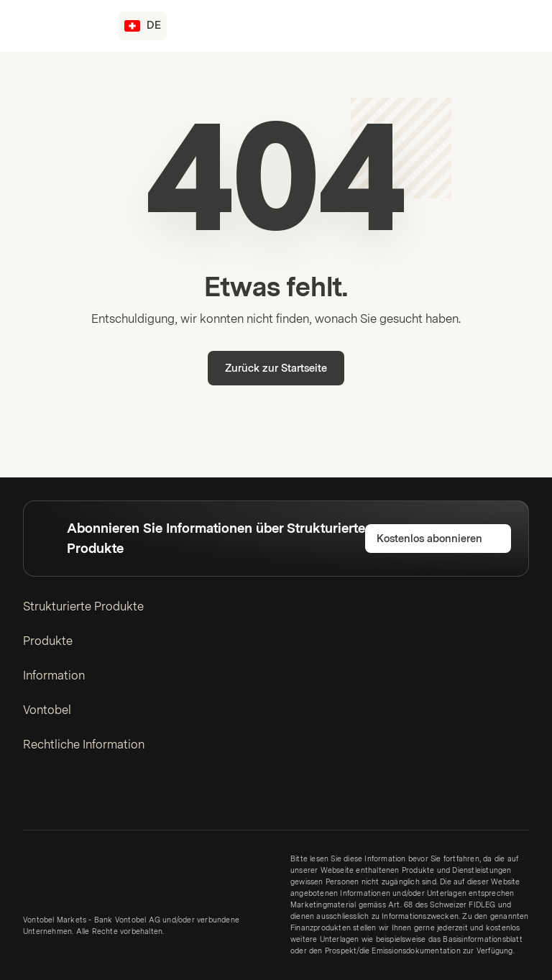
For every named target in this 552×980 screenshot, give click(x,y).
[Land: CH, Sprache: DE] (143, 26)
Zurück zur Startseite (276, 368)
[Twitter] (55, 797)
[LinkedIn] (32, 797)
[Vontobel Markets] (62, 26)
